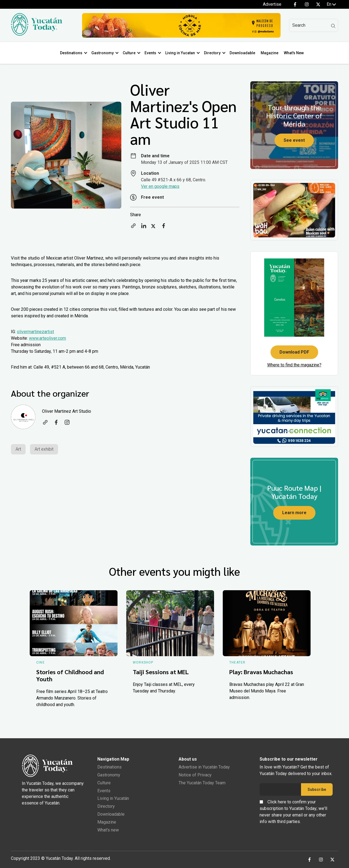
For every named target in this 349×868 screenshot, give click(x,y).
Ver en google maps (160, 186)
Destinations (71, 53)
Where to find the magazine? (294, 365)
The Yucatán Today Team (202, 783)
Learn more (294, 513)
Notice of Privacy (195, 775)
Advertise (272, 4)
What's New (294, 53)
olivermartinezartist (35, 332)
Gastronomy (103, 53)
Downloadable (242, 53)
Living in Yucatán (113, 798)
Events (150, 53)
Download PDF (294, 352)
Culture (129, 53)
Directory (212, 53)
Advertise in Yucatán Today (204, 767)
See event (294, 140)
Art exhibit (44, 449)
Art (18, 449)
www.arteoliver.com (47, 338)
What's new (108, 830)
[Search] (314, 25)
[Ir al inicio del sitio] (37, 34)
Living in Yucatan (180, 53)
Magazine (270, 53)
